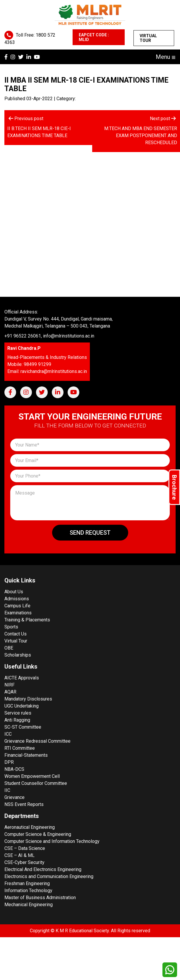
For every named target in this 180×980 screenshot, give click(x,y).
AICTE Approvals (22, 678)
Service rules (18, 713)
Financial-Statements (26, 755)
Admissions (17, 599)
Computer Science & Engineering (38, 834)
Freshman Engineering (27, 883)
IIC (7, 790)
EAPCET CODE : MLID (94, 37)
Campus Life (17, 606)
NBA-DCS (14, 769)
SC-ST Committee (23, 727)
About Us (14, 592)
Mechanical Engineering (29, 905)
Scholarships (18, 655)
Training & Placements (27, 620)
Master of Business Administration (40, 898)
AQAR (10, 692)
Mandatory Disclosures (28, 699)
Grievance (14, 797)
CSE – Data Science (25, 848)
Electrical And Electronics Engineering (43, 869)
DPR (9, 762)
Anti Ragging (17, 720)
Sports (11, 627)
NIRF (10, 685)
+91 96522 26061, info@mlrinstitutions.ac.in (49, 336)
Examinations (18, 613)
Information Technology (28, 890)
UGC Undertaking (22, 706)
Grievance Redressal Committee (37, 741)
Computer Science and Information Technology (52, 841)
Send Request (90, 533)
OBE (9, 648)
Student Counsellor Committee (36, 783)
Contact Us (16, 634)
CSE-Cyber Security (24, 862)
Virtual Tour (148, 38)
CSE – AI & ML (19, 855)
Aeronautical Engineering (30, 827)
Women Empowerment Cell (32, 776)
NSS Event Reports (24, 804)
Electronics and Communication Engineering (49, 876)
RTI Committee (20, 748)
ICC (8, 734)
